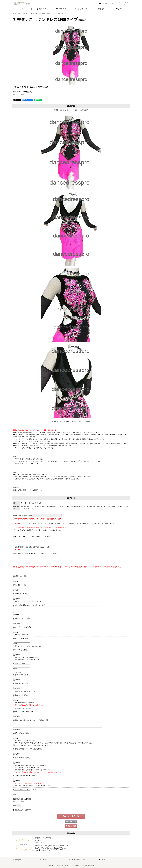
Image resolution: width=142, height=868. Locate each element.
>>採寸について (27, 490)
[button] (103, 3)
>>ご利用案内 (86, 421)
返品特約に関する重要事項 (22, 810)
